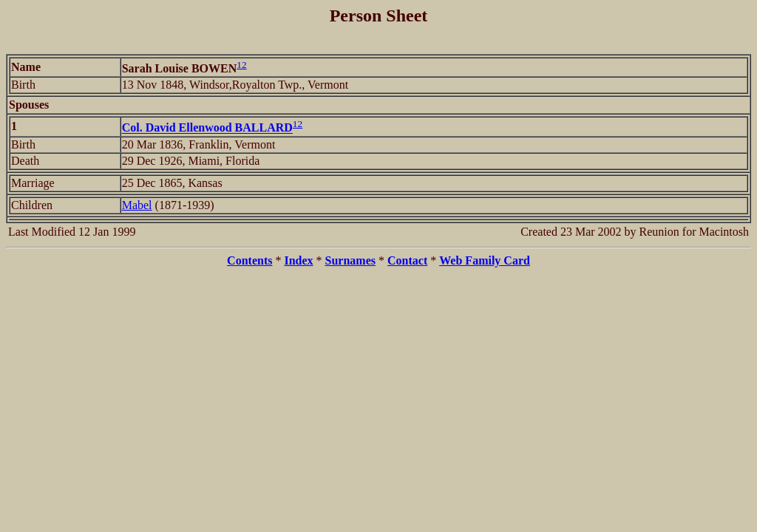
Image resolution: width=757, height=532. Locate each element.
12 (241, 65)
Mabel (137, 205)
